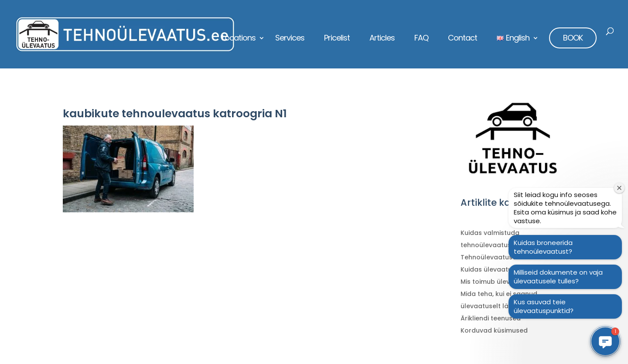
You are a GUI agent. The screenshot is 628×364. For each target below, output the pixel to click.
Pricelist (337, 39)
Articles (382, 39)
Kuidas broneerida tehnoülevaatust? (543, 247)
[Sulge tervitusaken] (619, 188)
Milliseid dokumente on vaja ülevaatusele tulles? (558, 277)
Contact (462, 39)
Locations (239, 39)
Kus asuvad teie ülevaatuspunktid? (544, 306)
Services (290, 39)
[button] (605, 341)
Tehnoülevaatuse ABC (496, 257)
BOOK (573, 38)
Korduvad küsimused (494, 330)
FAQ (421, 39)
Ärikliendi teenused (491, 318)
